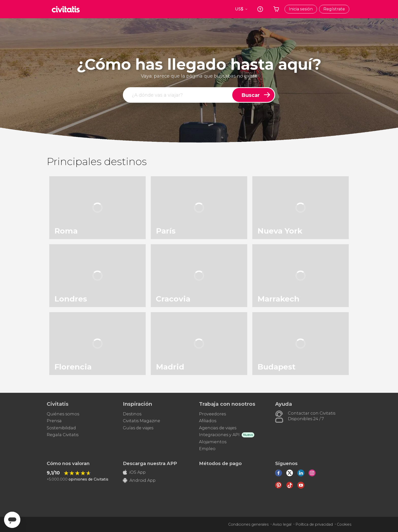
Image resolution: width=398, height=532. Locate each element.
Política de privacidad (314, 524)
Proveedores (212, 414)
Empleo (207, 449)
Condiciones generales (248, 524)
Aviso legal (282, 524)
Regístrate (334, 9)
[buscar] (178, 95)
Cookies (344, 524)
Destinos (132, 414)
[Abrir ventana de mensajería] (12, 520)
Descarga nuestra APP (150, 464)
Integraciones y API (219, 435)
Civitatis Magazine (142, 421)
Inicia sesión (301, 9)
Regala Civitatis (63, 435)
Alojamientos (213, 442)
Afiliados (208, 421)
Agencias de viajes (218, 428)
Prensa (54, 421)
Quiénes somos (63, 414)
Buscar (251, 95)
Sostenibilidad (61, 428)
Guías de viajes (138, 428)
